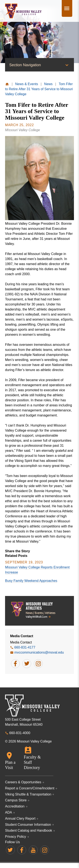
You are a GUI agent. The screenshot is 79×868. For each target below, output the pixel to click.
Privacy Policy (16, 837)
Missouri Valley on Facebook (22, 850)
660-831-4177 (25, 647)
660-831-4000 (20, 733)
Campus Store (16, 800)
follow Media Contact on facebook (15, 664)
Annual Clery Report (20, 818)
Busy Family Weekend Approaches (31, 581)
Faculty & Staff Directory (32, 762)
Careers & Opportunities (23, 782)
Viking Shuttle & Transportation (28, 794)
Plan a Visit (10, 765)
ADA (9, 812)
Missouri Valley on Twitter (10, 850)
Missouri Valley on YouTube (33, 850)
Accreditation (15, 806)
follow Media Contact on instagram (38, 664)
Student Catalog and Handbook (29, 830)
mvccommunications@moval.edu (39, 652)
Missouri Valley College (23, 11)
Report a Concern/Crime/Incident (30, 788)
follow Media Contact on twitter (27, 664)
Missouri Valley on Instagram (45, 850)
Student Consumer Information (28, 825)
